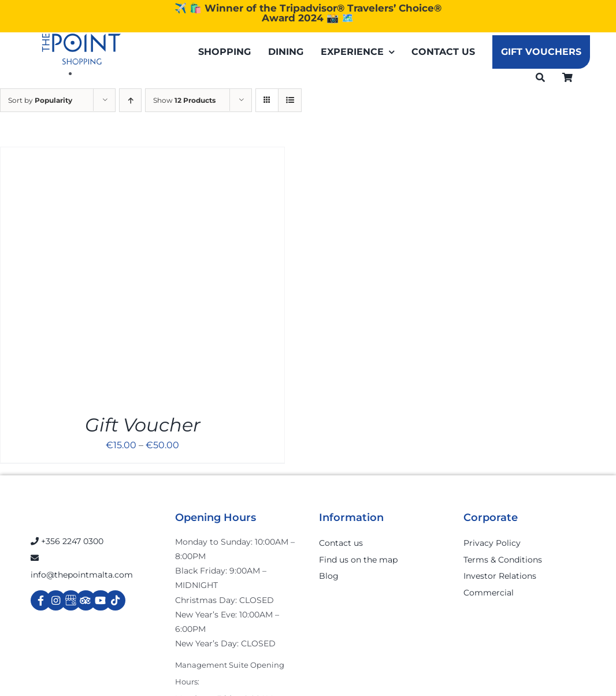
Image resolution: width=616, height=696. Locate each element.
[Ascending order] (130, 100)
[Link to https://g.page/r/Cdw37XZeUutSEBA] (71, 600)
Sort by (40, 100)
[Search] (540, 77)
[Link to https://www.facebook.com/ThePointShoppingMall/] (41, 600)
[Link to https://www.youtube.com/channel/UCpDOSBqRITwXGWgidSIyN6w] (100, 600)
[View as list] (290, 100)
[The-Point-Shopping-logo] (81, 49)
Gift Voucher (143, 425)
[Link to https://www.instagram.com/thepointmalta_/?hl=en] (56, 600)
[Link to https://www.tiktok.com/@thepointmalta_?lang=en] (115, 600)
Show (184, 100)
